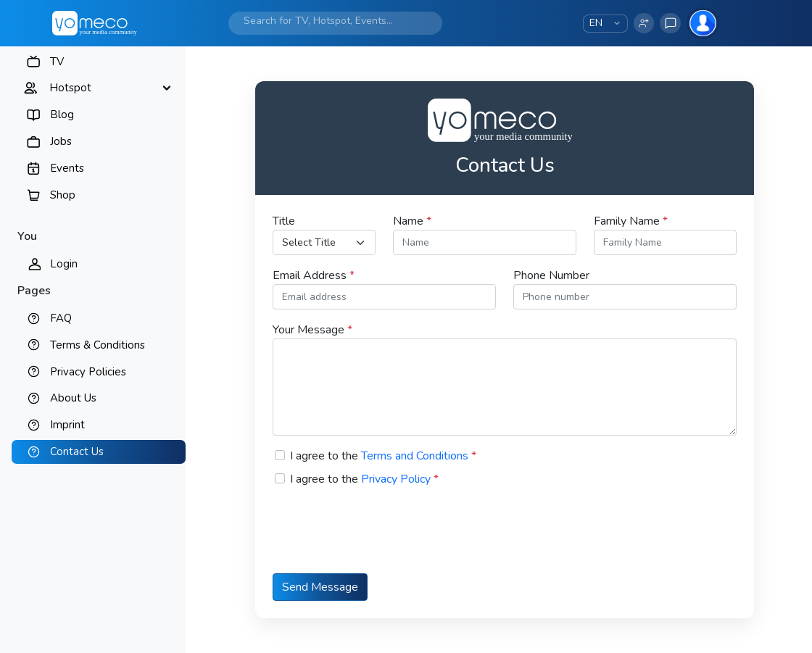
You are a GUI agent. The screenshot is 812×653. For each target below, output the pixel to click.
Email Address (314, 275)
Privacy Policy (396, 479)
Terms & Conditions (98, 345)
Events (67, 168)
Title (284, 221)
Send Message (320, 587)
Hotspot (70, 88)
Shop (63, 195)
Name (412, 221)
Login (64, 264)
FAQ (61, 318)
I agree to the (383, 456)
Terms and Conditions (415, 456)
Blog (62, 115)
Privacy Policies (88, 372)
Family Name (631, 221)
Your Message (312, 330)
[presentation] (383, 539)
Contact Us (77, 452)
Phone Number (551, 275)
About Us (73, 398)
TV (57, 62)
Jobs (61, 141)
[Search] (325, 21)
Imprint (67, 425)
